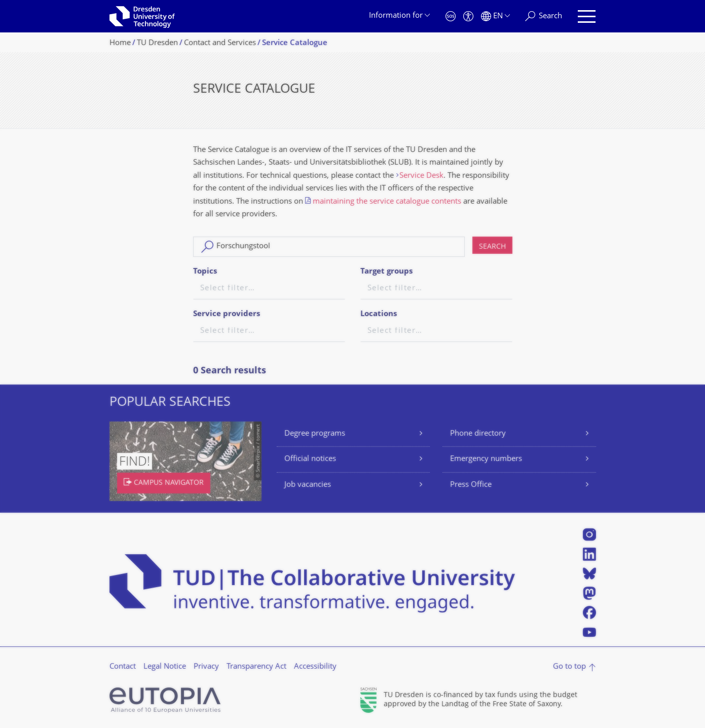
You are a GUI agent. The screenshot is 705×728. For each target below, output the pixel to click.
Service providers (227, 314)
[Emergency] (451, 16)
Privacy (206, 667)
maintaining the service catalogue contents (387, 202)
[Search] (544, 16)
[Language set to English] (495, 16)
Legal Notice (165, 667)
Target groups (386, 272)
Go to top (569, 667)
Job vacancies (308, 485)
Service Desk (421, 176)
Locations (379, 314)
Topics (205, 272)
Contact (123, 667)
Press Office (471, 485)
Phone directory (478, 434)
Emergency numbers (486, 459)
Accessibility (315, 667)
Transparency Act (256, 667)
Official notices (310, 459)
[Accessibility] (468, 16)
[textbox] (269, 289)
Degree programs (315, 434)
